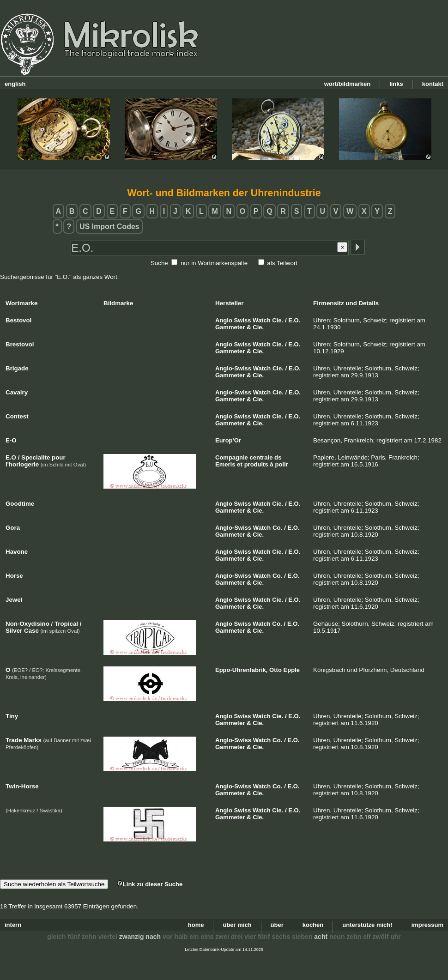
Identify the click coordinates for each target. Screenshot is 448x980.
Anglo (224, 320)
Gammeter (230, 327)
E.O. (294, 320)
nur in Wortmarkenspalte (214, 263)
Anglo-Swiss (233, 368)
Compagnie (232, 457)
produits (256, 464)
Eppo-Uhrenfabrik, (241, 670)
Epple (292, 670)
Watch (262, 320)
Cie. (278, 320)
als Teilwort (282, 263)
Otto (275, 670)
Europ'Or (228, 440)
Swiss (243, 320)
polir (281, 464)
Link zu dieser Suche (150, 884)
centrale (261, 457)
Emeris (225, 464)
